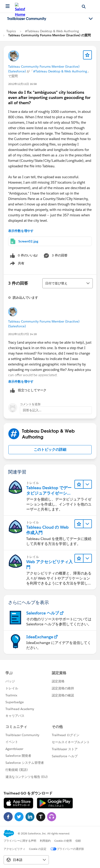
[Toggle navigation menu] (91, 19)
